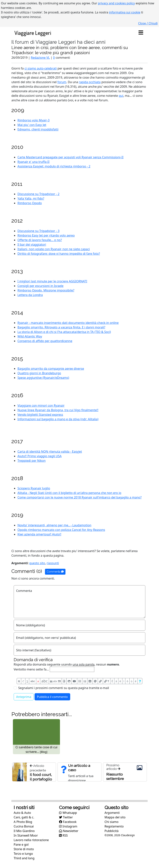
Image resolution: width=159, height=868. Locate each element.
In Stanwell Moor (26, 835)
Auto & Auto (22, 813)
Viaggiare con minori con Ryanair (41, 405)
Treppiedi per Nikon (31, 461)
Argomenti (112, 813)
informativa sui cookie (125, 12)
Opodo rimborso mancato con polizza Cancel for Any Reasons (61, 530)
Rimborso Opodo (30, 203)
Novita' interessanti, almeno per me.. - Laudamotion (54, 525)
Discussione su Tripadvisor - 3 (38, 231)
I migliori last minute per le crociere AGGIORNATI (52, 281)
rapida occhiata (90, 82)
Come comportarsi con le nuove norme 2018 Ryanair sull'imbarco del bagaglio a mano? (79, 497)
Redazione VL (40, 58)
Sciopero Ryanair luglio (34, 488)
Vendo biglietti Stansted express (40, 415)
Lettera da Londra (30, 295)
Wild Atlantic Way (30, 336)
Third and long (24, 858)
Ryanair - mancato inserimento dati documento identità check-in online (68, 323)
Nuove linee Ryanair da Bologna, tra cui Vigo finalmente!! (58, 410)
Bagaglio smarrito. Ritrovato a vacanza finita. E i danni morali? (61, 327)
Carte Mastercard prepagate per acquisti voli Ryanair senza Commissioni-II (70, 157)
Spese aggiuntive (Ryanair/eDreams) (43, 378)
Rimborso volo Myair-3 (33, 120)
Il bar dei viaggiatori (32, 245)
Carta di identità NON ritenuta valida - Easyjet (50, 452)
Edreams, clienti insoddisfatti (38, 129)
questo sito (37, 563)
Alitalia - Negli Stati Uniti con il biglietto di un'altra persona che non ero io (69, 493)
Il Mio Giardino (24, 831)
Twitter (66, 817)
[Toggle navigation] (141, 33)
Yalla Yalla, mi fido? (31, 198)
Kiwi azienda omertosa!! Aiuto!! (39, 534)
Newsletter (69, 831)
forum (62, 82)
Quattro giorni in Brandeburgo (39, 373)
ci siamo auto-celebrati (41, 68)
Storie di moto (24, 849)
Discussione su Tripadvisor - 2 (38, 194)
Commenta (55, 572)
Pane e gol (21, 845)
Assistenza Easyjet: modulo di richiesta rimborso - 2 (54, 166)
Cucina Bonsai (24, 826)
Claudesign (128, 835)
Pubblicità (112, 831)
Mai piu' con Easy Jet (32, 125)
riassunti (53, 563)
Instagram (68, 826)
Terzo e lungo (23, 854)
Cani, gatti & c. (24, 817)
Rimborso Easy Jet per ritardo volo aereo (46, 235)
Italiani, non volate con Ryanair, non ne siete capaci (54, 249)
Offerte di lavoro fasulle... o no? (40, 240)
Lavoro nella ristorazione (31, 840)
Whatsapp (68, 813)
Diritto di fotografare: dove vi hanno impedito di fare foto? (59, 254)
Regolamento (114, 826)
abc (33, 681)
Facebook (68, 822)
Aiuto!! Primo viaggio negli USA (39, 456)
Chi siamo (112, 822)
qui (121, 96)
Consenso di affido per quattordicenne (45, 341)
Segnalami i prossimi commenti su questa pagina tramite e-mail (64, 688)
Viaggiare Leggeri (33, 33)
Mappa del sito (115, 817)
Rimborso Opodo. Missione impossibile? (46, 290)
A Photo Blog (23, 822)
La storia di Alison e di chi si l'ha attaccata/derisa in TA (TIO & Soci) (64, 332)
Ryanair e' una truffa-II (33, 162)
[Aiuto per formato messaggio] (140, 681)
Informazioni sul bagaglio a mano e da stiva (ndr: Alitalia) (58, 419)
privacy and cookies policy (116, 3)
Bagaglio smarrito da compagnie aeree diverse (51, 369)
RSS (63, 835)
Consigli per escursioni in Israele (41, 286)
